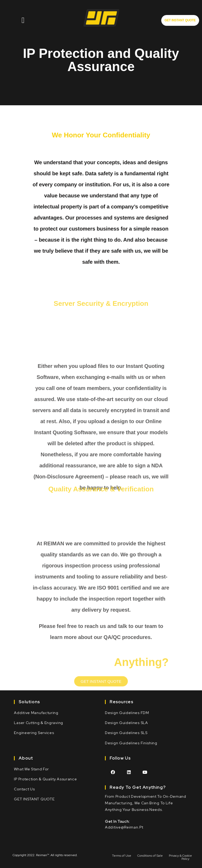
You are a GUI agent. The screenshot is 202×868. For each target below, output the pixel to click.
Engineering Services (34, 733)
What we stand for (31, 769)
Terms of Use (122, 856)
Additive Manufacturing (36, 713)
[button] (180, 20)
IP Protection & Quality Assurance (45, 779)
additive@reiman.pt (124, 827)
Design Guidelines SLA (127, 723)
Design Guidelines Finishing (131, 743)
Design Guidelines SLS (126, 733)
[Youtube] (145, 772)
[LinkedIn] (129, 772)
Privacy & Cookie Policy (180, 857)
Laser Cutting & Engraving (39, 723)
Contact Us (24, 789)
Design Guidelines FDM (127, 713)
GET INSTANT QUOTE (34, 799)
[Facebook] (113, 772)
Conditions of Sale (150, 856)
